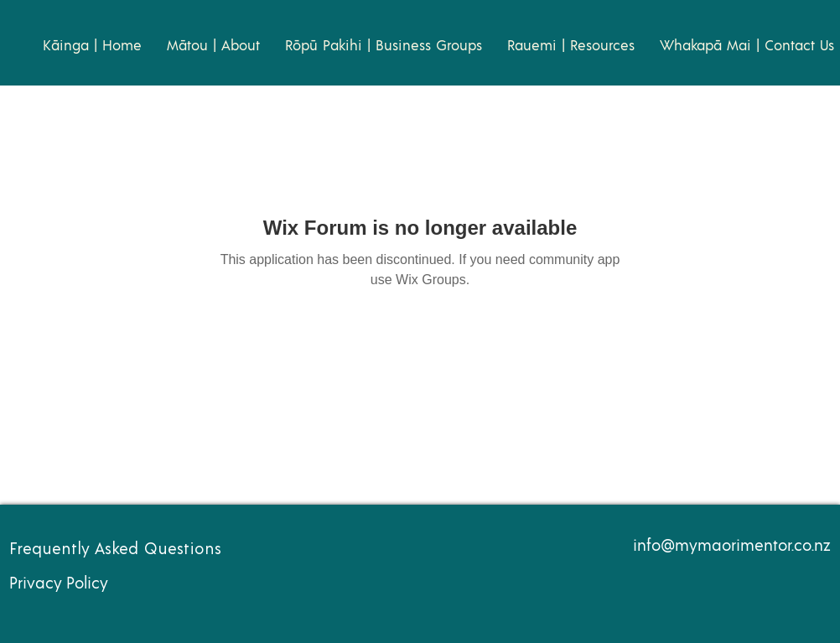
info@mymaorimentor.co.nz (732, 546)
